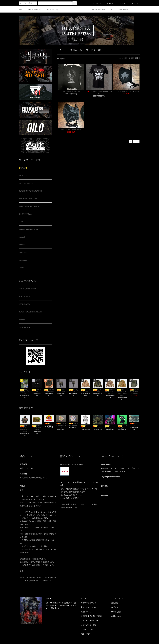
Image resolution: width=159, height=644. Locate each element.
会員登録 (108, 3)
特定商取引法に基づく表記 (91, 616)
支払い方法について (89, 603)
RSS (83, 634)
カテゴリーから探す (34, 10)
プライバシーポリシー (89, 621)
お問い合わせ (122, 10)
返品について (86, 612)
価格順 (131, 58)
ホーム (21, 10)
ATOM (88, 634)
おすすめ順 (123, 58)
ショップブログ (87, 630)
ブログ (110, 10)
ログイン (120, 3)
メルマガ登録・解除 (97, 10)
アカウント (96, 3)
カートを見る (116, 612)
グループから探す (51, 10)
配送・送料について (89, 607)
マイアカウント (117, 598)
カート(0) (134, 3)
